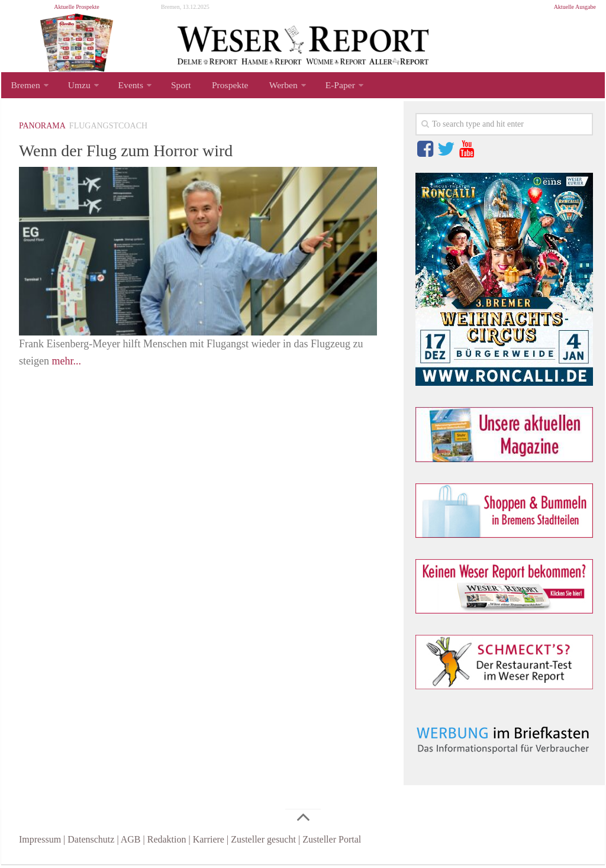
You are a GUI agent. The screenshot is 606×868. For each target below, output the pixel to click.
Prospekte (219, 87)
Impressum (40, 843)
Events (125, 87)
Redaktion (167, 843)
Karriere (209, 843)
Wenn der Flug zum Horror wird (141, 153)
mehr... (67, 364)
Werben (268, 87)
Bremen (25, 87)
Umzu (76, 87)
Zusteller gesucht (263, 843)
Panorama (42, 129)
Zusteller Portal (332, 843)
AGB (131, 843)
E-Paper (323, 87)
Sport (173, 87)
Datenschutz (91, 843)
